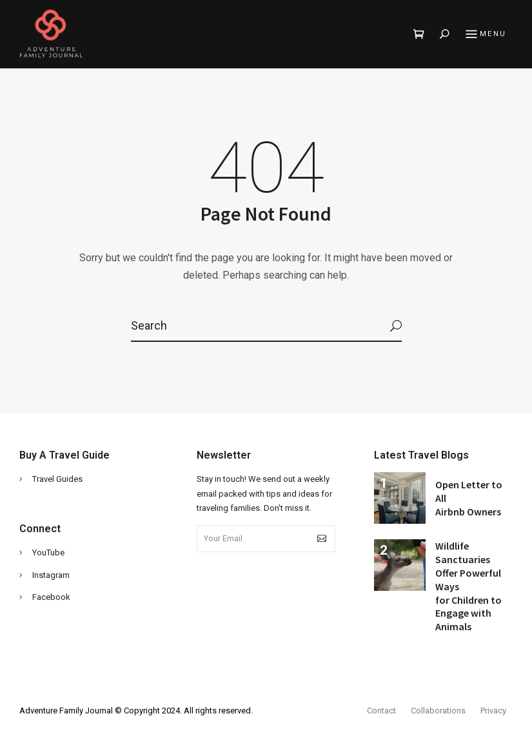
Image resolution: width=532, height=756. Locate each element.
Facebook (51, 597)
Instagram (51, 575)
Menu (484, 35)
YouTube (48, 552)
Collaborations (438, 711)
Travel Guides (57, 479)
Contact (381, 711)
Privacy (493, 711)
